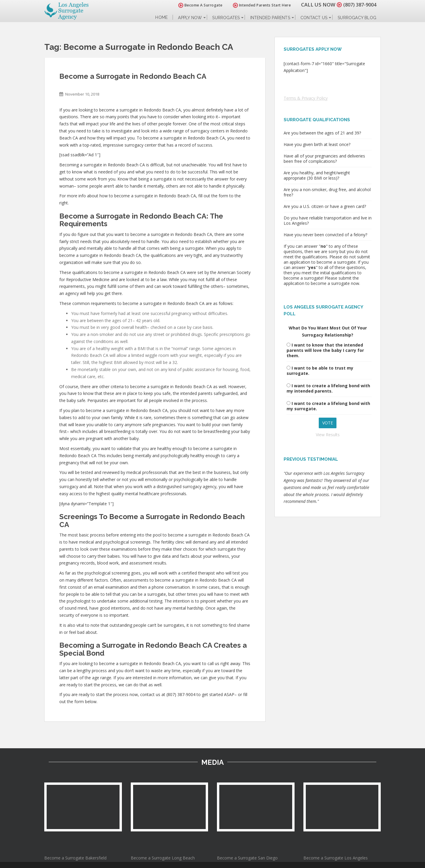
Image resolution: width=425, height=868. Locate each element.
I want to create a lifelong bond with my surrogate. (328, 406)
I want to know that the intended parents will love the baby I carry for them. (325, 350)
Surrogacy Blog (357, 18)
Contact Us (314, 18)
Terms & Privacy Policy (306, 98)
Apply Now (190, 18)
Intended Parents (270, 18)
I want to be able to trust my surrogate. (320, 371)
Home (161, 18)
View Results (328, 435)
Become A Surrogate (197, 5)
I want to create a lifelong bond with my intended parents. (328, 388)
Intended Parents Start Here (259, 5)
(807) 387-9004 (358, 5)
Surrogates (226, 18)
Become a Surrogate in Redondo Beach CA (133, 76)
